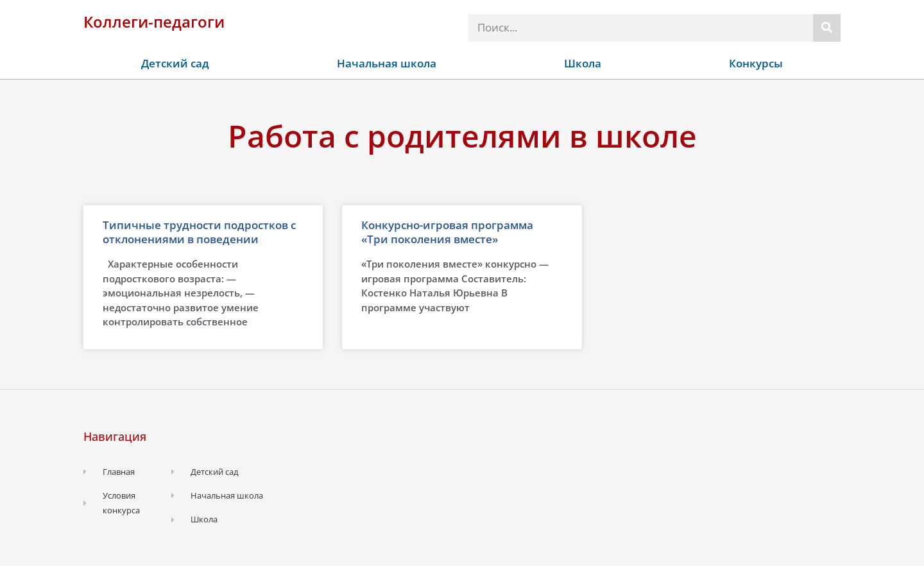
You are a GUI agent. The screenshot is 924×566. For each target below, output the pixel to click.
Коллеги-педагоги (154, 21)
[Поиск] (827, 28)
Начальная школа (387, 63)
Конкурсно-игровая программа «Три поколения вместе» (447, 232)
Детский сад (175, 63)
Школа (583, 63)
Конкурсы (756, 63)
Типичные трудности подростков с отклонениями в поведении (199, 232)
